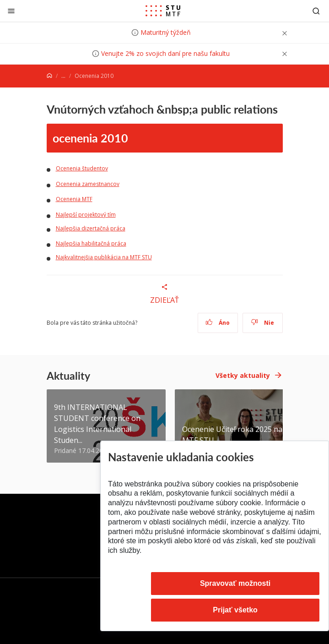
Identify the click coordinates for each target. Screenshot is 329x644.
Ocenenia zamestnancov (88, 184)
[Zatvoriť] (11, 11)
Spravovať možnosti (235, 583)
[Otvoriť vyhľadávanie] (316, 11)
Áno (218, 323)
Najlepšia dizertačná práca (91, 228)
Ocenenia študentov (82, 168)
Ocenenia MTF (74, 199)
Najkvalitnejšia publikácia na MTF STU (104, 257)
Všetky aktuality (243, 375)
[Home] (49, 76)
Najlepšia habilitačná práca (91, 243)
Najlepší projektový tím (86, 215)
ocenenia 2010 (90, 138)
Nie (262, 323)
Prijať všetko (235, 610)
